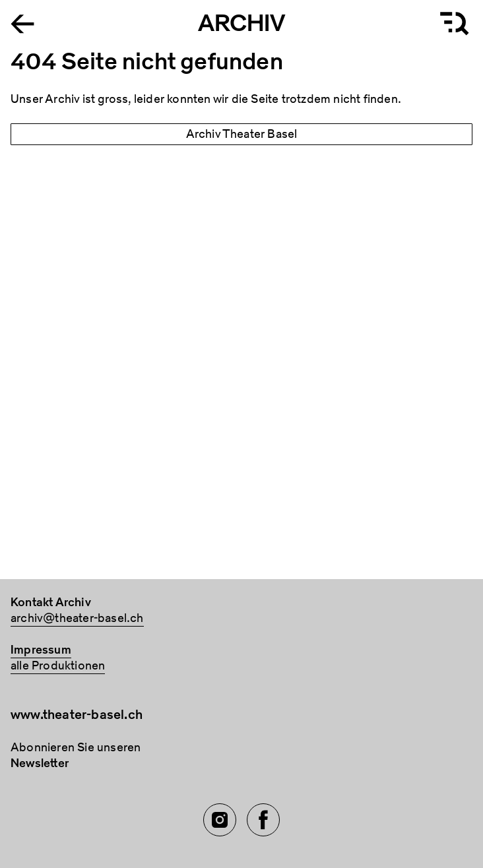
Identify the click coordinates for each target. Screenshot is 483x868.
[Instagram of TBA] (220, 820)
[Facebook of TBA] (263, 820)
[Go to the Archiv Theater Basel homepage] (22, 23)
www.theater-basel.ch (77, 715)
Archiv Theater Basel (242, 134)
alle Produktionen (58, 666)
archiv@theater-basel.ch (77, 618)
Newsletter (40, 763)
